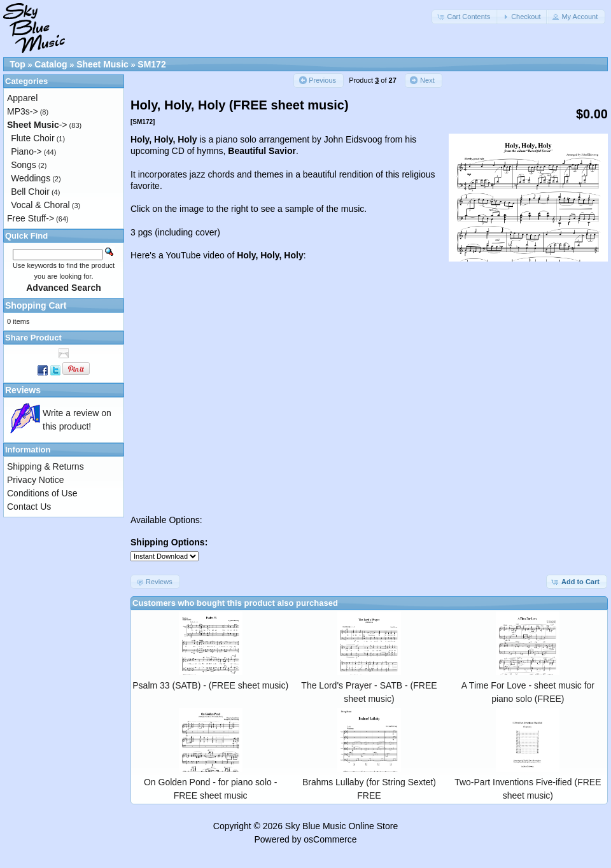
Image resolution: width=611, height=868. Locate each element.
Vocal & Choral (40, 205)
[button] (465, 17)
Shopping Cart (36, 305)
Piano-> (26, 151)
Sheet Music (102, 64)
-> (37, 125)
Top (18, 64)
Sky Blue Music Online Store (341, 826)
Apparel (22, 98)
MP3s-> (23, 111)
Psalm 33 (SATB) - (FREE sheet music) (210, 685)
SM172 (151, 64)
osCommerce (330, 839)
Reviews (23, 390)
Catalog (51, 64)
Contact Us (29, 507)
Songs (24, 165)
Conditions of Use (42, 493)
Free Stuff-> (31, 218)
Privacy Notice (35, 480)
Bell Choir (30, 192)
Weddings (31, 178)
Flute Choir (32, 138)
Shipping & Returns (46, 466)
